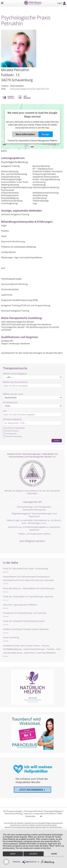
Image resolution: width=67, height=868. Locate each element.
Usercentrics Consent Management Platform (38, 141)
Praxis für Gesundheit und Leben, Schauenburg (25, 569)
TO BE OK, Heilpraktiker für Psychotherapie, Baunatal (28, 597)
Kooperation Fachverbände (45, 814)
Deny (13, 854)
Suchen (57, 441)
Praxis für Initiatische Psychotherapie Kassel (24, 621)
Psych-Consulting (11, 637)
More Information (25, 134)
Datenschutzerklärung (13, 814)
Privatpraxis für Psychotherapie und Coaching (25, 613)
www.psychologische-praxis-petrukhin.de (30, 89)
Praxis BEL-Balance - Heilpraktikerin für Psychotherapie (29, 588)
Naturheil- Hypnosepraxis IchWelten (20, 605)
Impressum (28, 814)
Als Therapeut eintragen (13, 811)
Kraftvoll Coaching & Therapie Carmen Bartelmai (26, 629)
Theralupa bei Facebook (33, 811)
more (54, 854)
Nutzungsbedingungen (54, 811)
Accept (46, 134)
